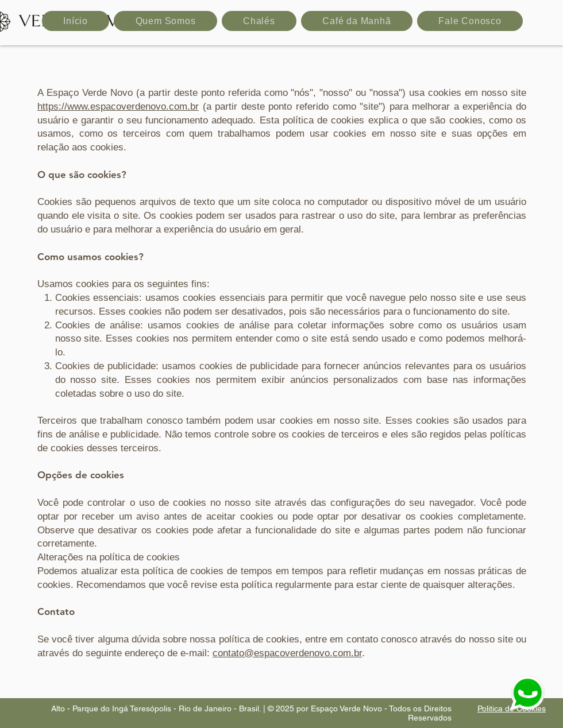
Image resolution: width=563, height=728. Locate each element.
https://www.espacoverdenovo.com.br (118, 107)
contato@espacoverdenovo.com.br (287, 653)
